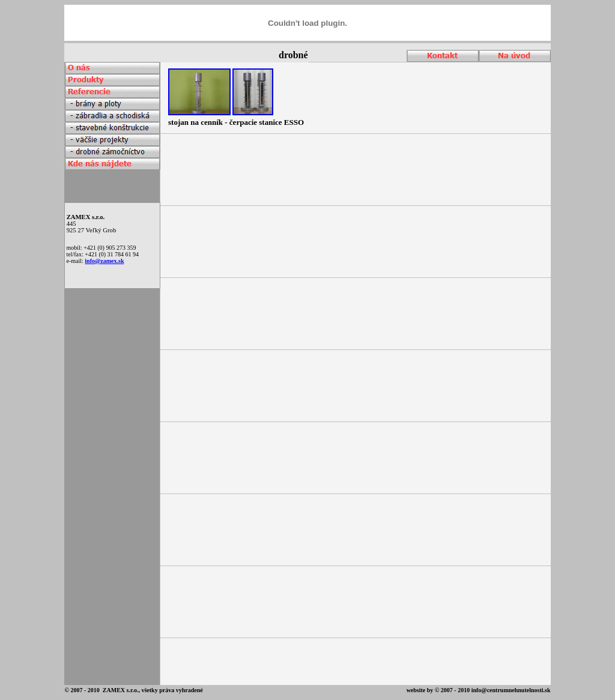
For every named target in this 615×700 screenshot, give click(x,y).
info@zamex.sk (104, 261)
